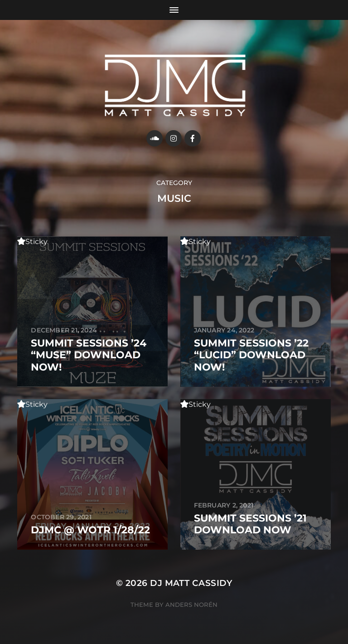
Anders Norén (191, 605)
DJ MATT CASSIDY (191, 583)
